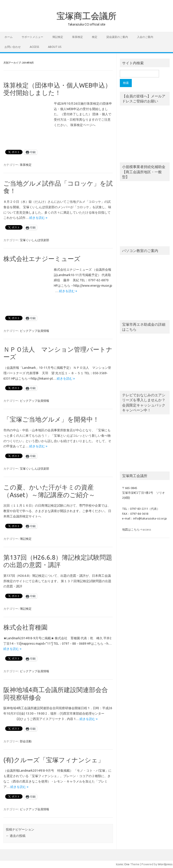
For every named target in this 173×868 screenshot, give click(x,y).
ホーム (9, 37)
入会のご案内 (145, 37)
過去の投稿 (16, 836)
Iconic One (123, 864)
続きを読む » (38, 218)
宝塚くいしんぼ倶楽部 (34, 240)
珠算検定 (77, 37)
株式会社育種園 (25, 627)
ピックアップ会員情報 (34, 331)
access (34, 47)
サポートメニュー (32, 37)
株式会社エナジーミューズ (42, 259)
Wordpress (165, 864)
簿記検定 (58, 37)
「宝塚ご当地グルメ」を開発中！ (51, 419)
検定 (95, 37)
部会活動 (26, 741)
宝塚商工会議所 (86, 16)
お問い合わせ (13, 47)
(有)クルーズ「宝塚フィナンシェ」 (54, 760)
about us (55, 47)
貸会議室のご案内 (117, 37)
